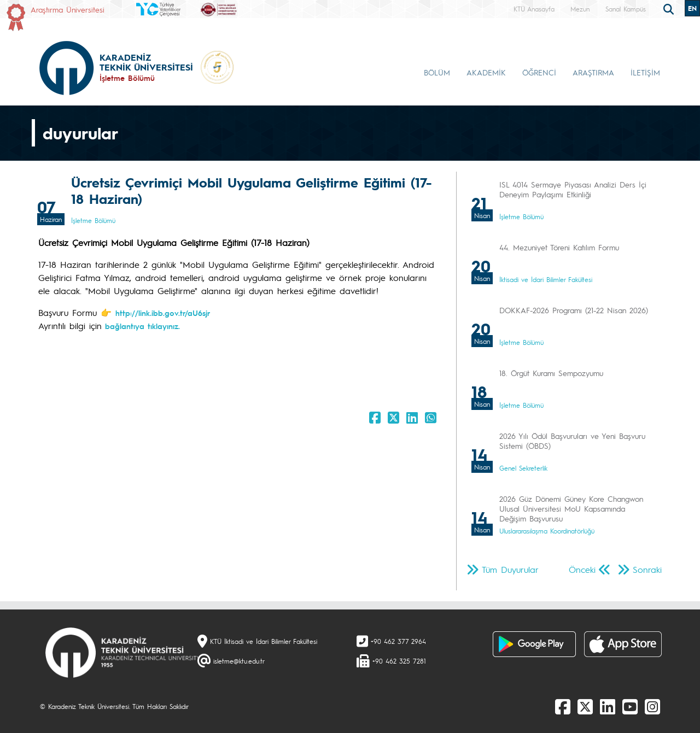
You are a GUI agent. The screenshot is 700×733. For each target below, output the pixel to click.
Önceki (582, 569)
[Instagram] (652, 706)
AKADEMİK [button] (486, 72)
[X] (585, 706)
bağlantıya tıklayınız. (141, 326)
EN (692, 8)
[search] (670, 8)
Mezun (580, 9)
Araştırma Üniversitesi (68, 9)
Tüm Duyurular (510, 569)
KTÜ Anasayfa (534, 9)
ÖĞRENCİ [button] (539, 72)
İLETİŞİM (645, 72)
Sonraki (647, 569)
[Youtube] (630, 706)
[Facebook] (563, 706)
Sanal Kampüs (626, 9)
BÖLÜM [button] (437, 72)
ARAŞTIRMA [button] (593, 72)
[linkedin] (608, 706)
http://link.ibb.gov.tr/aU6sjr (163, 313)
